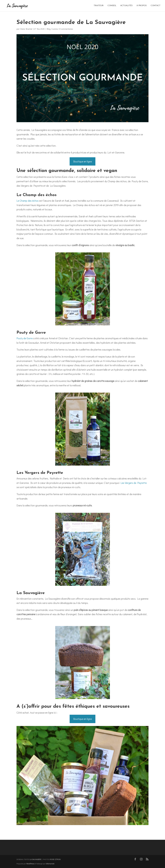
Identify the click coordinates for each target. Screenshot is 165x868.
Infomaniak (50, 864)
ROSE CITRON (55, 859)
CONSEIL (112, 6)
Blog (49, 29)
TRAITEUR (99, 6)
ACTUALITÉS (126, 6)
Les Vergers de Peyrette (134, 483)
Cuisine (55, 29)
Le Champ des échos (28, 201)
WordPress (30, 864)
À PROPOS (142, 6)
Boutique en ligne (83, 161)
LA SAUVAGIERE (36, 859)
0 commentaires (66, 29)
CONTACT (156, 6)
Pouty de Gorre (25, 338)
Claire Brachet (26, 29)
